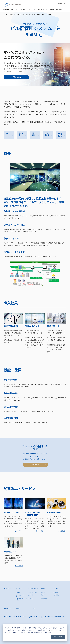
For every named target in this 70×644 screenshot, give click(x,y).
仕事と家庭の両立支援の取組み (21, 599)
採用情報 (52, 10)
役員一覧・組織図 (33, 592)
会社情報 (23, 10)
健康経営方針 (57, 595)
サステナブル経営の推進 (21, 596)
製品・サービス (15, 10)
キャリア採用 (32, 608)
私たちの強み (6, 10)
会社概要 (56, 588)
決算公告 (31, 599)
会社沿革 (43, 592)
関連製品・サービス (60, 135)
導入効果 (21, 134)
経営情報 (56, 592)
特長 (7, 133)
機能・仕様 (34, 134)
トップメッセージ (20, 588)
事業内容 (43, 588)
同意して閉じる (58, 637)
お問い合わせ (59, 10)
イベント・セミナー (43, 10)
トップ (5, 15)
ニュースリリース (31, 10)
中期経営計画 (44, 599)
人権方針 (31, 595)
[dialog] (35, 633)
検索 (66, 10)
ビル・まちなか (27, 15)
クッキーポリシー (51, 630)
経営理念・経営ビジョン (34, 589)
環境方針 (43, 595)
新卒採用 (18, 608)
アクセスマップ (20, 592)
